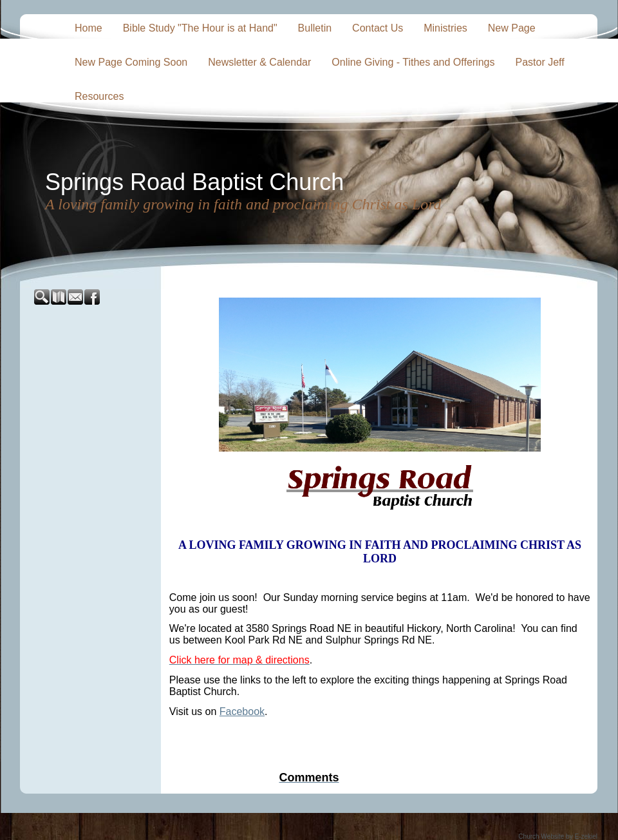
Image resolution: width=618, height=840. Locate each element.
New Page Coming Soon (131, 62)
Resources (99, 96)
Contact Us (378, 28)
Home (89, 28)
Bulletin (315, 28)
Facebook (242, 711)
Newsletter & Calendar (259, 62)
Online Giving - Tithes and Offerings (413, 62)
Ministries (445, 28)
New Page (512, 28)
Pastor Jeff (539, 62)
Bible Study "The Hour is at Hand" (200, 28)
